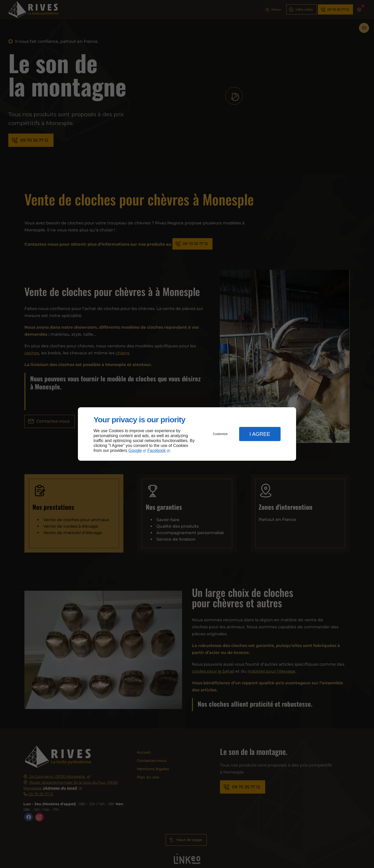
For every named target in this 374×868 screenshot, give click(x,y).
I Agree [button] (260, 434)
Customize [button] (220, 434)
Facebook (157, 450)
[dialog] (187, 434)
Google (135, 450)
